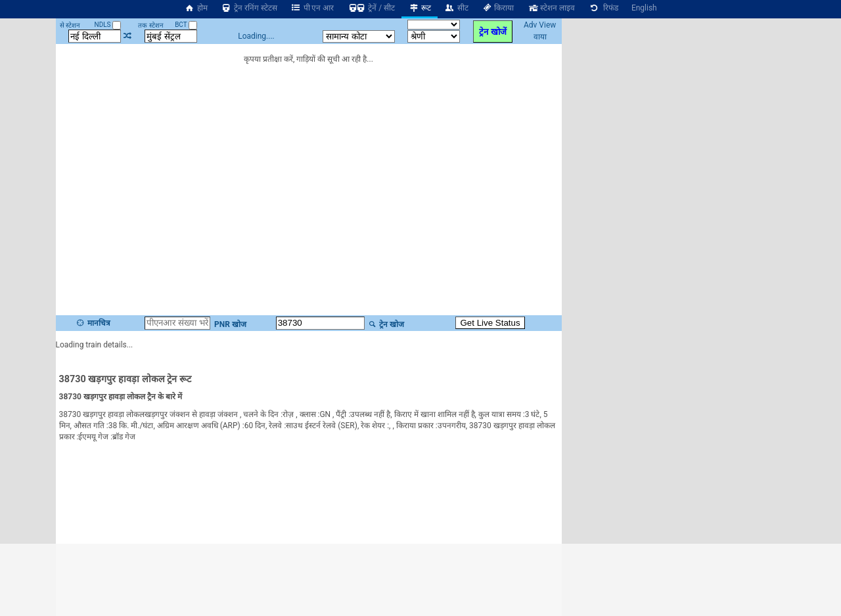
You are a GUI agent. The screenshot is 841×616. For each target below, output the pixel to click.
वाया (540, 37)
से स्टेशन (70, 25)
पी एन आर (312, 8)
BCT (186, 25)
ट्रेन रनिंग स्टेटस (249, 8)
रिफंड (603, 8)
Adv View (540, 25)
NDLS (108, 25)
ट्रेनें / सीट (371, 8)
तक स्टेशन (150, 25)
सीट (456, 8)
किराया (498, 8)
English (644, 8)
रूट (420, 8)
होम (196, 8)
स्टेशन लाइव (551, 8)
